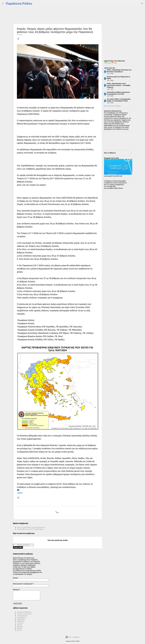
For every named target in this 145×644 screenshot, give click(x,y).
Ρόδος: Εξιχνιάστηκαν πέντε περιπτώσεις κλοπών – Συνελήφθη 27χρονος (119, 85)
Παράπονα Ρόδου (19, 3)
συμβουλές (21, 619)
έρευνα (20, 625)
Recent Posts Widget (112, 106)
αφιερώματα (22, 617)
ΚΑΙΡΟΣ (20, 493)
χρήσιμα (20, 626)
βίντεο (19, 630)
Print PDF (111, 63)
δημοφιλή (20, 621)
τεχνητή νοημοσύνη (24, 614)
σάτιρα (20, 628)
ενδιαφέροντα (22, 616)
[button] (18, 39)
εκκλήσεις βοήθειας (24, 612)
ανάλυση (20, 623)
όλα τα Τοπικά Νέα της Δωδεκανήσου (31, 527)
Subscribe (18, 547)
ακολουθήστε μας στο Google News (30, 529)
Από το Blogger (73, 637)
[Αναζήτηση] (35, 4)
